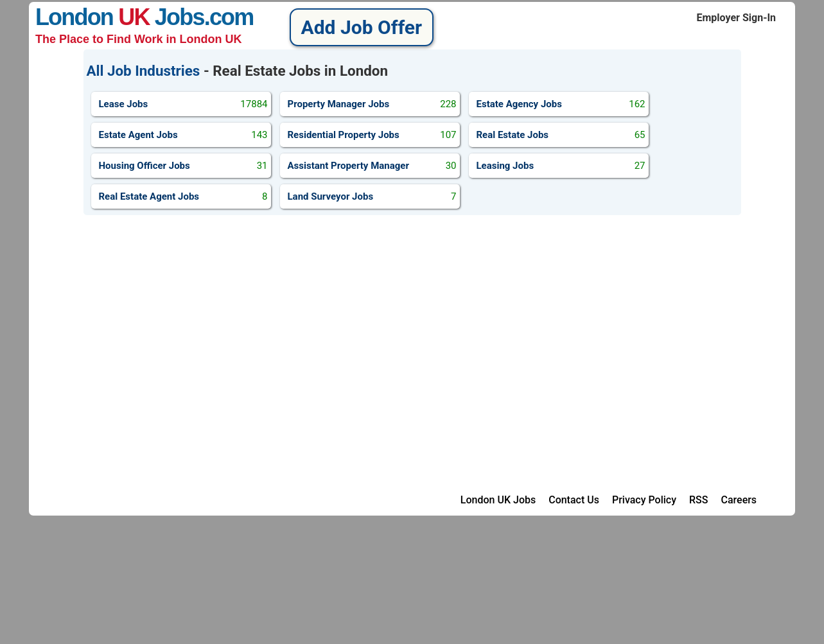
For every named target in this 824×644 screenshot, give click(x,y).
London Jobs (120, 17)
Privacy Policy (644, 500)
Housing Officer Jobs (183, 166)
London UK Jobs (498, 500)
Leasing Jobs (561, 166)
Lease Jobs (183, 104)
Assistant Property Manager (372, 166)
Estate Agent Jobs (183, 135)
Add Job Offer (362, 27)
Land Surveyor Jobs (372, 196)
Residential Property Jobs (372, 135)
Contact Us (574, 500)
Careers (739, 500)
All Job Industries (144, 71)
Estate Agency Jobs (561, 104)
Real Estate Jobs (561, 135)
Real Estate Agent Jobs (183, 196)
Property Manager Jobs (372, 104)
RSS (698, 500)
